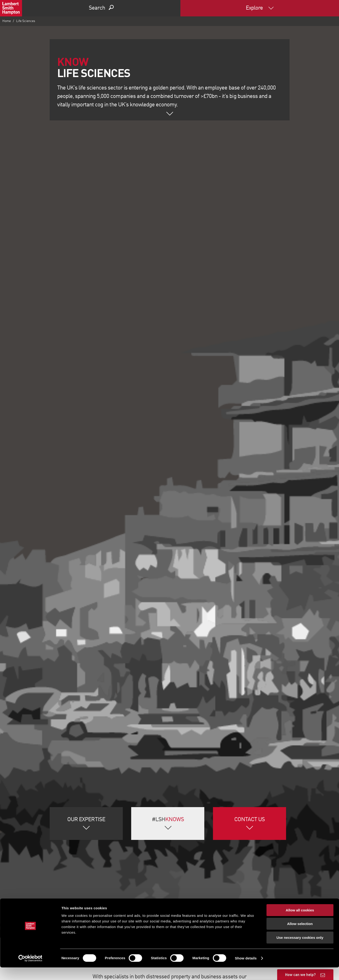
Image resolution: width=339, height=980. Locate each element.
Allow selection (300, 937)
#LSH (168, 820)
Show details (246, 971)
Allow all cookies (300, 923)
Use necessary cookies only (300, 950)
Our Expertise (86, 820)
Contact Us (250, 820)
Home (7, 21)
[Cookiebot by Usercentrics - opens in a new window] (30, 971)
